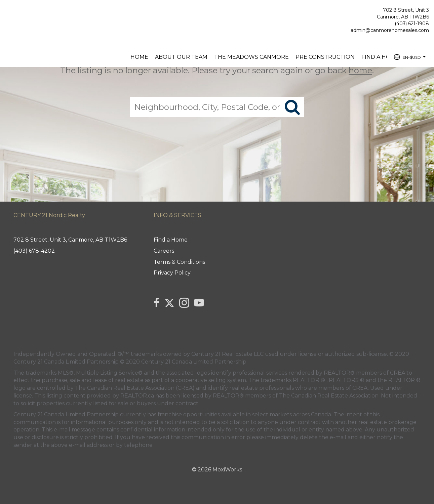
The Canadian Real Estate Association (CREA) (135, 388)
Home (139, 57)
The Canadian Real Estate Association (329, 396)
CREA (398, 373)
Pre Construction (325, 57)
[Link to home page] (7, 12)
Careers (164, 251)
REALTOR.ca (137, 396)
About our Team (181, 57)
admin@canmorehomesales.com (390, 30)
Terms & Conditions (179, 262)
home (360, 70)
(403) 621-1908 (412, 24)
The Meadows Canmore (251, 57)
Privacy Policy (172, 273)
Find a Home (380, 57)
